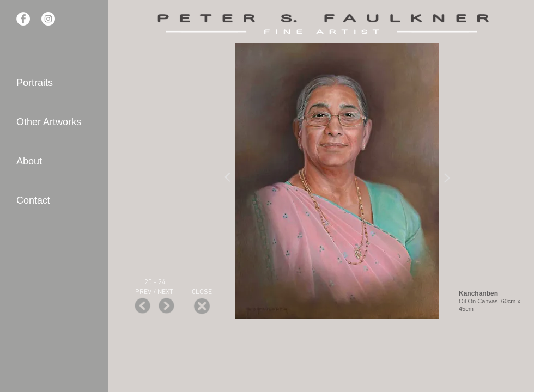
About (29, 161)
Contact (33, 200)
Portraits (35, 83)
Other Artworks (49, 122)
